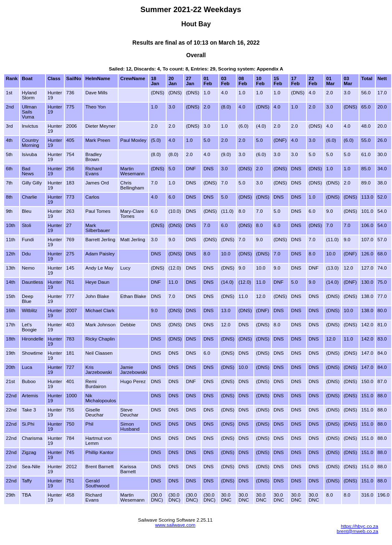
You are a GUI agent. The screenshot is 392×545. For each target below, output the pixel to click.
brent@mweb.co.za (358, 531)
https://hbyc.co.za (359, 526)
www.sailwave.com (175, 525)
